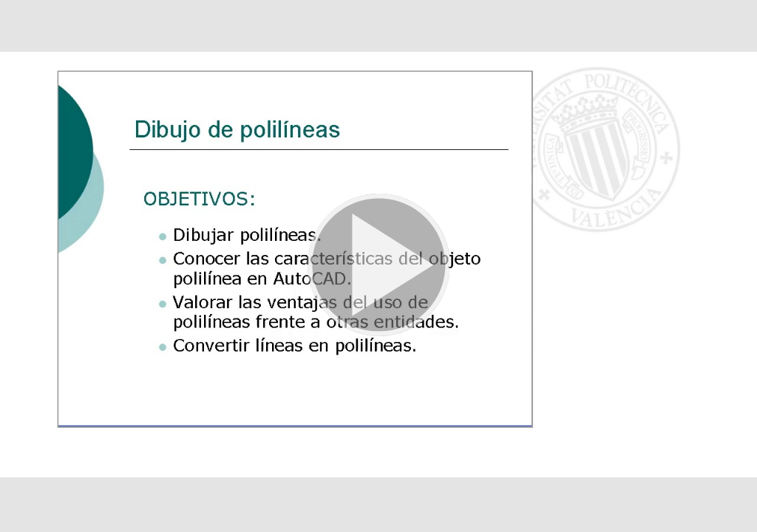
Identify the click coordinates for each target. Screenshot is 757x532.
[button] (378, 266)
